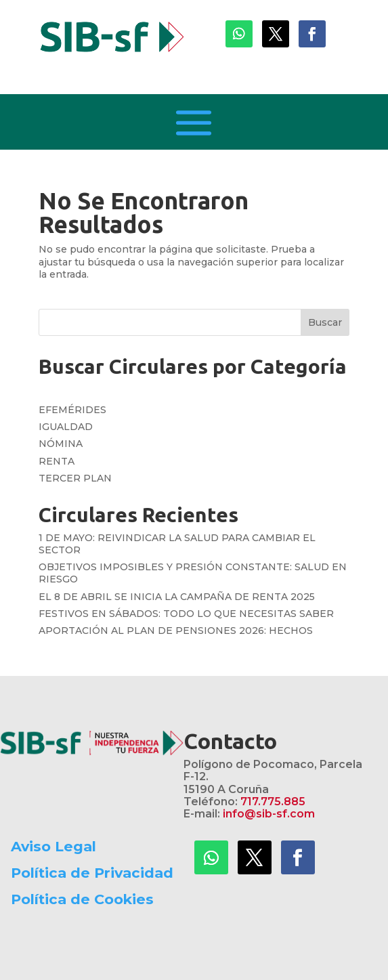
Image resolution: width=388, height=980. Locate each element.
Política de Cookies (82, 899)
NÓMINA (61, 444)
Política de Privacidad (92, 873)
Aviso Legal (53, 846)
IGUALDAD (66, 427)
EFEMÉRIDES (72, 410)
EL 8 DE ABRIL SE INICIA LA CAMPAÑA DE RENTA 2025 (177, 597)
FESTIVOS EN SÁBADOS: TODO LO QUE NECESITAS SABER (186, 614)
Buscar (325, 322)
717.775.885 (273, 802)
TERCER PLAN (75, 478)
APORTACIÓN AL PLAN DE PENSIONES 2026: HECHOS (176, 631)
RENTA (57, 461)
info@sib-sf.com (269, 814)
